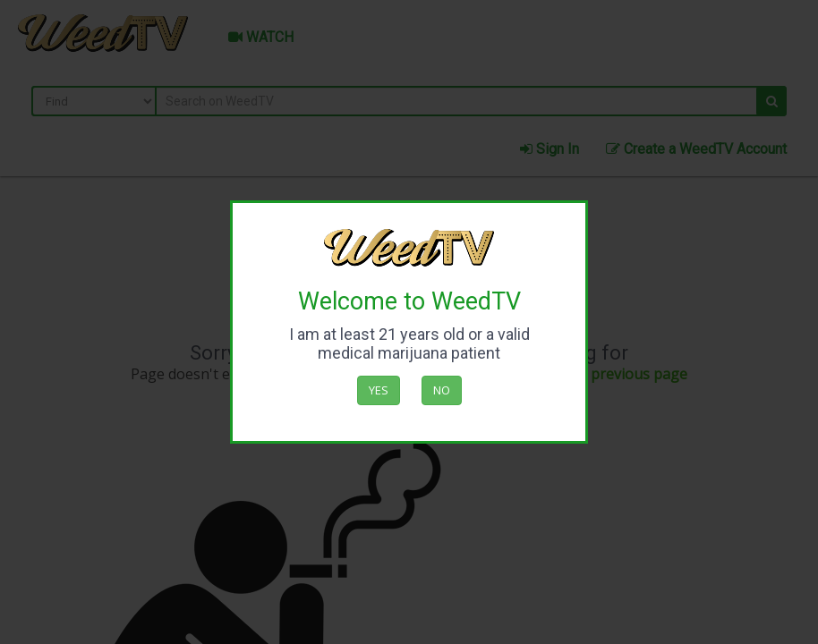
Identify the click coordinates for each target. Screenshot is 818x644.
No (442, 390)
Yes (379, 390)
